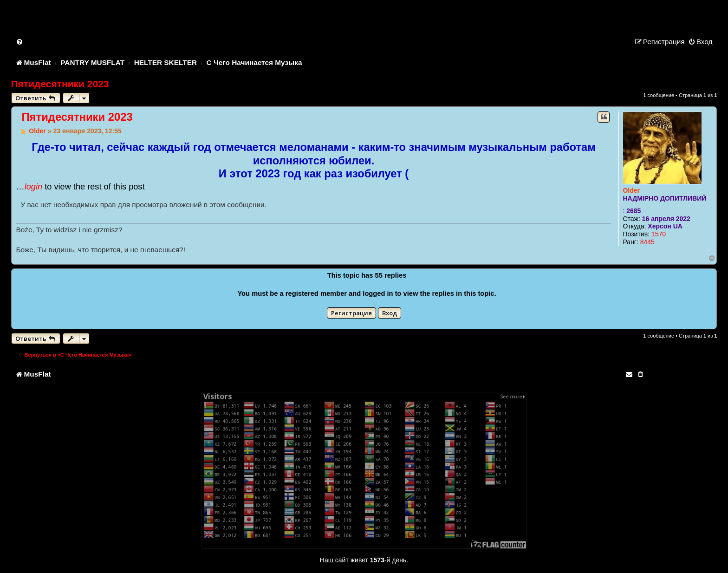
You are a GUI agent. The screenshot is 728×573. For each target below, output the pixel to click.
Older (631, 190)
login (33, 187)
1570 (659, 234)
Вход (390, 313)
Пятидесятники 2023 (60, 84)
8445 (647, 242)
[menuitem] (20, 42)
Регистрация (351, 313)
